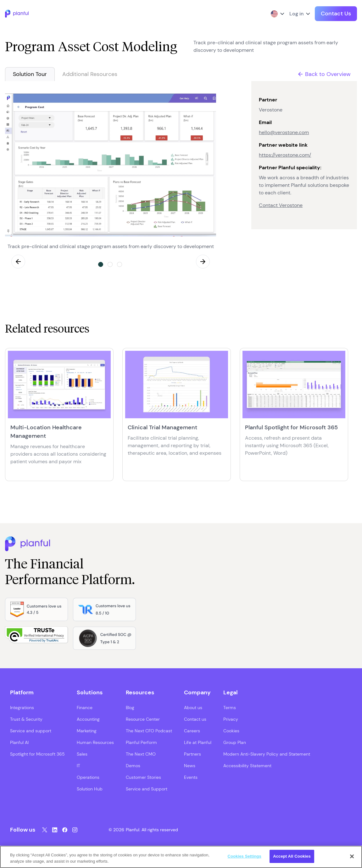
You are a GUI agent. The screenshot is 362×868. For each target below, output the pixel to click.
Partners (192, 754)
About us (193, 707)
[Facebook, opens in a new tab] (65, 830)
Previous (18, 262)
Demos (133, 765)
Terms (230, 707)
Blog (130, 707)
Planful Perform (141, 742)
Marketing (87, 730)
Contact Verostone (281, 205)
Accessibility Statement (247, 765)
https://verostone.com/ (285, 155)
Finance (85, 707)
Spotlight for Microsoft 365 (37, 754)
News (190, 765)
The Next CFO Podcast (149, 730)
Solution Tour (30, 74)
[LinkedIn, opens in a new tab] (55, 830)
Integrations (22, 707)
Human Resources (95, 742)
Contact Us (336, 14)
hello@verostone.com (284, 132)
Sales (82, 754)
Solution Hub (90, 789)
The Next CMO (141, 754)
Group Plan (235, 742)
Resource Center (143, 719)
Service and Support (147, 789)
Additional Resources (90, 74)
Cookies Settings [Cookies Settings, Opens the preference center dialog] (244, 856)
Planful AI (19, 742)
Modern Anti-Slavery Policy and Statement (267, 754)
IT (78, 765)
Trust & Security (26, 719)
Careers (192, 730)
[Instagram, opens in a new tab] (75, 830)
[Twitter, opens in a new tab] (45, 830)
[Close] (352, 856)
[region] (181, 857)
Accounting (88, 719)
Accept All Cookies (292, 856)
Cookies (231, 730)
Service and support (31, 730)
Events (191, 777)
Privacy (231, 719)
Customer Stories (143, 777)
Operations (88, 777)
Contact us (195, 719)
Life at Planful (198, 742)
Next (203, 262)
